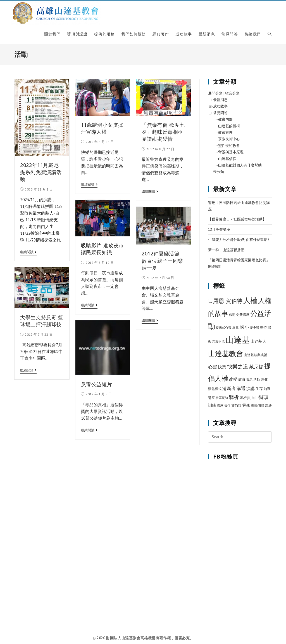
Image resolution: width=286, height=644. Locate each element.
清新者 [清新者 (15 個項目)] (229, 388)
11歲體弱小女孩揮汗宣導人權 (102, 128)
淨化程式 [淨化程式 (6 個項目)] (215, 389)
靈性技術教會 (229, 146)
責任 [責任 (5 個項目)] (227, 406)
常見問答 (220, 113)
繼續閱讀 (28, 252)
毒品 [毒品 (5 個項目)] (249, 380)
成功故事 (220, 106)
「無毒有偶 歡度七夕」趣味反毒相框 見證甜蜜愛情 (163, 132)
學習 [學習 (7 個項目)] (263, 327)
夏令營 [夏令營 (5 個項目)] (255, 328)
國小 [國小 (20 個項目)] (244, 327)
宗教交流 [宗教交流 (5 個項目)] (218, 342)
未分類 (219, 172)
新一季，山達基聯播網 (226, 250)
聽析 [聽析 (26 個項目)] (234, 397)
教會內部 (225, 119)
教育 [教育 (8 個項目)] (242, 379)
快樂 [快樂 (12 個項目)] (222, 367)
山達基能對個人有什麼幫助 (240, 165)
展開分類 (215, 93)
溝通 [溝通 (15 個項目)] (241, 388)
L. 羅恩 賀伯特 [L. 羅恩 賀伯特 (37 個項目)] (225, 301)
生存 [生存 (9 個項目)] (259, 389)
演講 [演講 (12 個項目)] (251, 388)
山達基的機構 (229, 126)
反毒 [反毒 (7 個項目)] (235, 327)
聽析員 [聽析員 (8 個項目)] (245, 398)
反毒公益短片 (97, 384)
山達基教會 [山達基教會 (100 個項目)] (226, 353)
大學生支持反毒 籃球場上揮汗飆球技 (42, 321)
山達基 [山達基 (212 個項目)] (238, 340)
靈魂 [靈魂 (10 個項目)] (246, 405)
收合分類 (232, 93)
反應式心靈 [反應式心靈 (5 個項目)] (224, 328)
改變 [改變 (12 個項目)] (233, 379)
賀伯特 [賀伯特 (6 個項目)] (236, 406)
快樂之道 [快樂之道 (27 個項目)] (238, 366)
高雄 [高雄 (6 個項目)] (268, 406)
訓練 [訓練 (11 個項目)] (212, 405)
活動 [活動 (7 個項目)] (257, 379)
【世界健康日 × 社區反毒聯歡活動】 (237, 219)
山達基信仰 (227, 159)
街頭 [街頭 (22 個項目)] (263, 397)
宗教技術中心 (229, 139)
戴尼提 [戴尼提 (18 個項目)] (256, 367)
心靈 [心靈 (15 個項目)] (213, 367)
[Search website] (270, 34)
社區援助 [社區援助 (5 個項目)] (222, 398)
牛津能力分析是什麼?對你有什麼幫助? (239, 240)
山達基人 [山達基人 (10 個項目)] (258, 341)
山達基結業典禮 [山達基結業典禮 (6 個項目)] (256, 355)
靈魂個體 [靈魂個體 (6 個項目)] (258, 406)
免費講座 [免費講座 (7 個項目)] (243, 315)
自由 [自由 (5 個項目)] (254, 398)
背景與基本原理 (231, 152)
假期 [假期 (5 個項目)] (232, 315)
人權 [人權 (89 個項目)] (250, 300)
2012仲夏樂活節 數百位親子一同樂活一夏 (162, 260)
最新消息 (220, 100)
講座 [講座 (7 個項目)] (220, 406)
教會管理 (225, 132)
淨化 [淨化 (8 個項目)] (264, 379)
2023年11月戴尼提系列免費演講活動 (41, 172)
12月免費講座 (219, 230)
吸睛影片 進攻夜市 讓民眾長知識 (103, 249)
